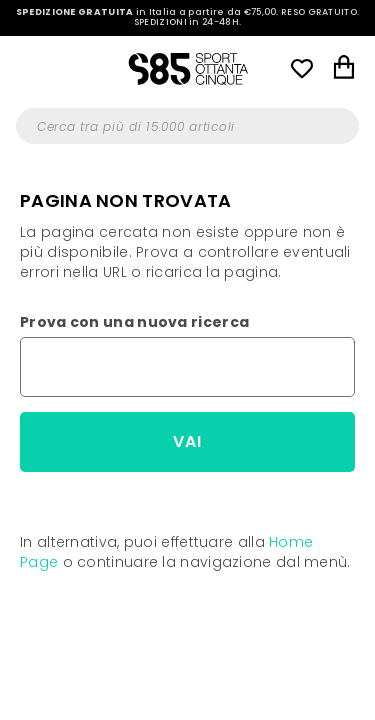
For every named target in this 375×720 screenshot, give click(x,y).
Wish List (302, 68)
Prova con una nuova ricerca (134, 322)
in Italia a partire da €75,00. (188, 18)
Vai (187, 441)
